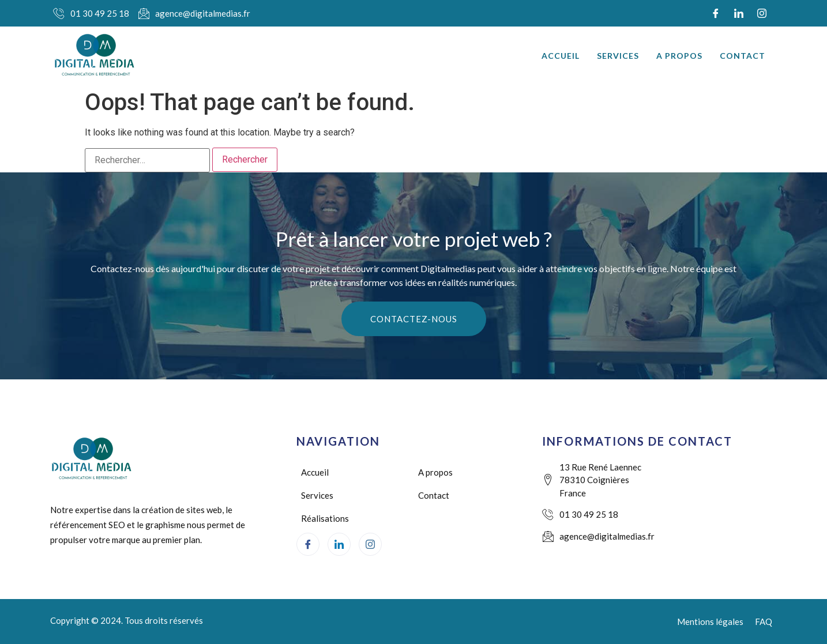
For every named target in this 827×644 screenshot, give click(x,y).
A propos (679, 56)
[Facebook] (716, 13)
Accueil (561, 56)
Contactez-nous (414, 319)
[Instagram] (762, 13)
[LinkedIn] (739, 13)
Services (618, 56)
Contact (743, 56)
